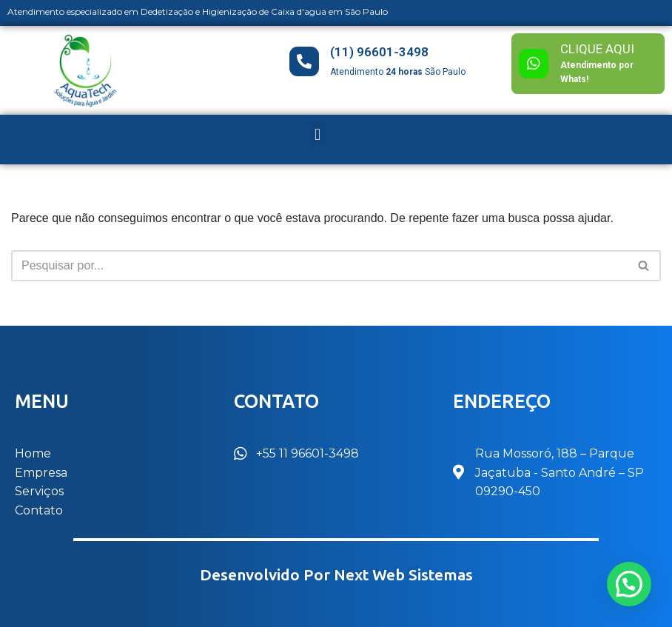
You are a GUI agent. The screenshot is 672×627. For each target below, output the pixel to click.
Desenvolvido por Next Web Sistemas (336, 575)
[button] (317, 134)
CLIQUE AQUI (597, 49)
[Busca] (319, 266)
